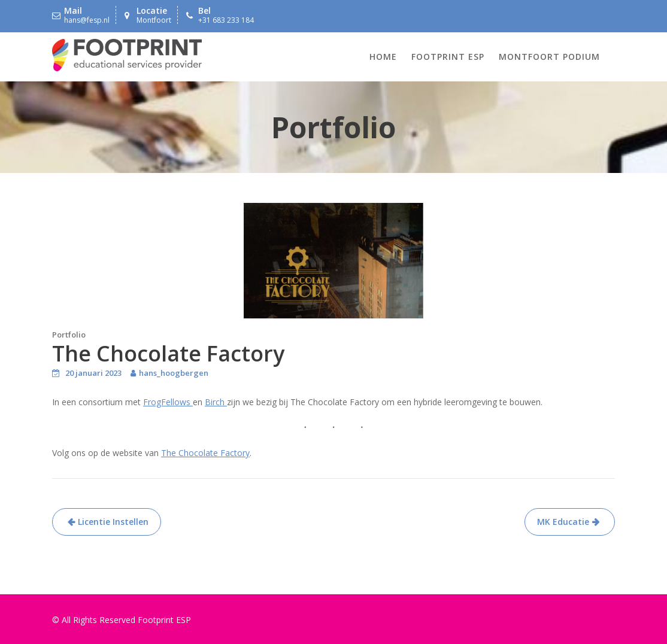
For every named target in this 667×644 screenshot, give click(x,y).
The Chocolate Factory (205, 453)
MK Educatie (563, 522)
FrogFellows (168, 402)
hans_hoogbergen (174, 373)
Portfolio (69, 335)
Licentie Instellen (113, 522)
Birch (216, 402)
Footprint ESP (448, 57)
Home (383, 57)
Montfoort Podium (549, 57)
